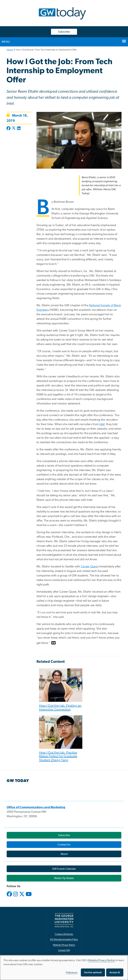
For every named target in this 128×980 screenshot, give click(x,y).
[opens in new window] (10, 897)
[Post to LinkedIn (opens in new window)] (19, 129)
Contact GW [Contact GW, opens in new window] (64, 950)
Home (10, 50)
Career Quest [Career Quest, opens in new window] (89, 567)
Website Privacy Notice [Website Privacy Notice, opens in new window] (64, 945)
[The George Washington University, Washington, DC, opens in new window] (64, 920)
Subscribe (64, 32)
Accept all (115, 972)
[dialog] (64, 968)
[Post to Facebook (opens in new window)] (9, 129)
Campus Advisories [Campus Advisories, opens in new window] (64, 934)
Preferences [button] (72, 972)
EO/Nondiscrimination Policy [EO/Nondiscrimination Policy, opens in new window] (64, 940)
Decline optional (93, 972)
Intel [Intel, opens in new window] (102, 424)
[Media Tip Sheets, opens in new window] (64, 878)
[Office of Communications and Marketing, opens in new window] (36, 807)
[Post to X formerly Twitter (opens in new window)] (14, 129)
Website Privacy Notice (101, 960)
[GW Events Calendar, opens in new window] (64, 869)
